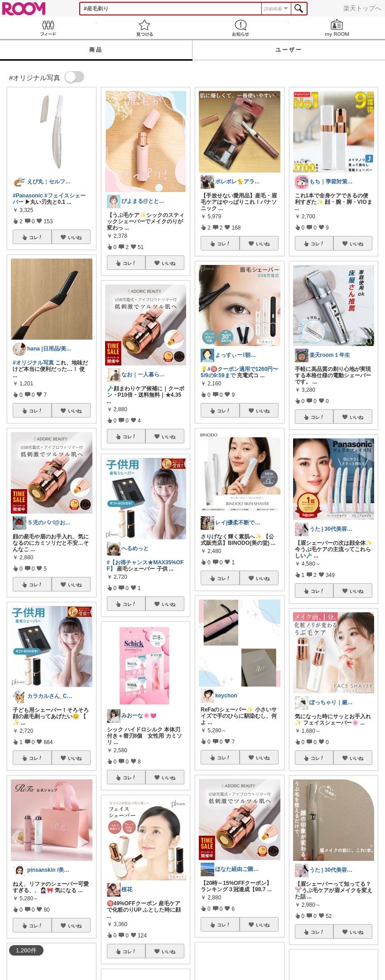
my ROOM (337, 28)
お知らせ (241, 28)
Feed (48, 28)
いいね (75, 237)
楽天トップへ (362, 8)
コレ (36, 237)
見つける (145, 28)
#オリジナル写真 (33, 363)
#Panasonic (28, 196)
